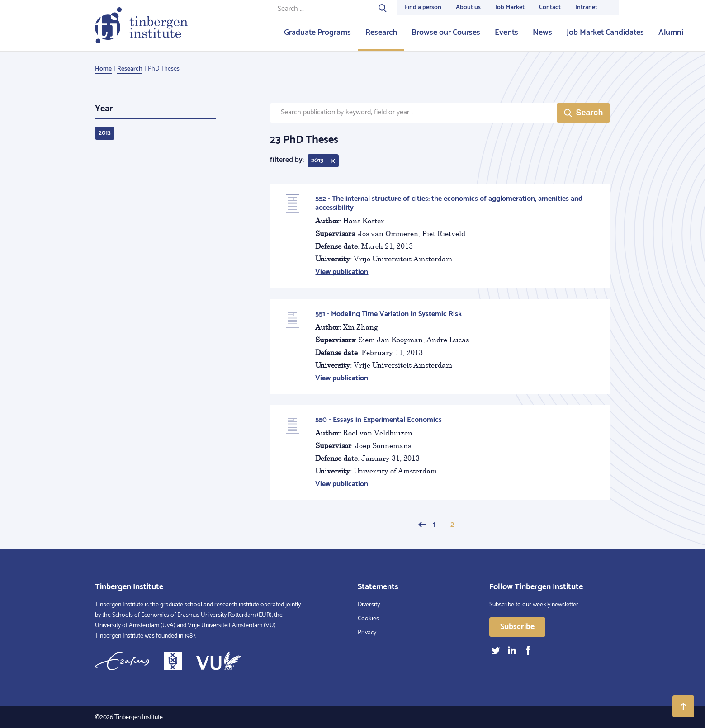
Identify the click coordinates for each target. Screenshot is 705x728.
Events (506, 33)
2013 (105, 133)
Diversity (369, 605)
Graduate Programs (317, 33)
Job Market (510, 7)
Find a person (423, 7)
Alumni (671, 33)
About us (468, 7)
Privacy (367, 633)
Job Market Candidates (605, 33)
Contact (550, 7)
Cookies (368, 619)
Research (381, 33)
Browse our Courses (446, 33)
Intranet (586, 7)
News (542, 33)
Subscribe (517, 627)
